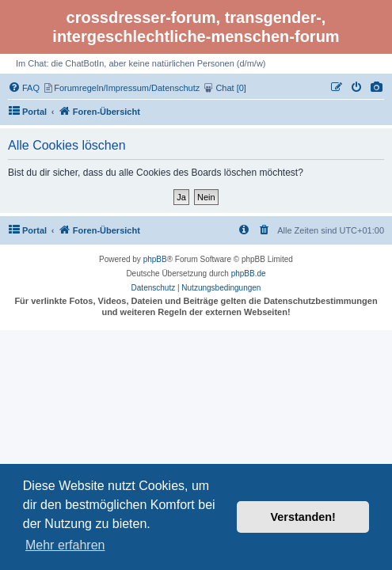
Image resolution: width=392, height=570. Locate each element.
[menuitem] (377, 88)
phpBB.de (249, 274)
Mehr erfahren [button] (65, 545)
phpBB (155, 259)
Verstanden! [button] (303, 517)
